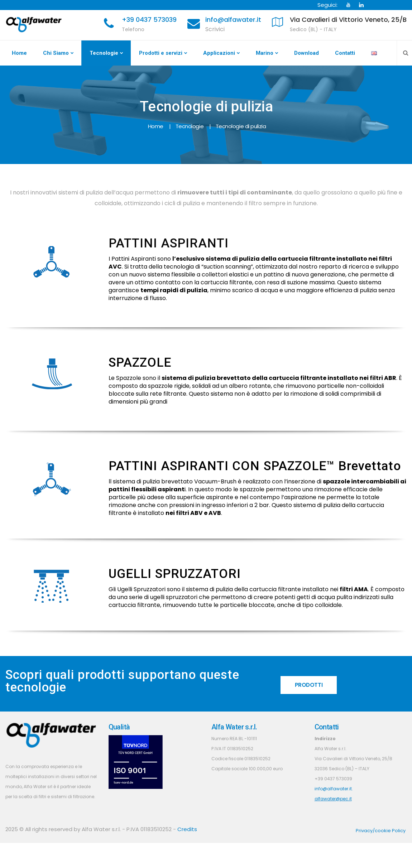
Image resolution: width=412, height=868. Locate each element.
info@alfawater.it (233, 20)
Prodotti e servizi (161, 53)
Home (19, 53)
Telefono (133, 29)
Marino (265, 53)
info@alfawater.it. (334, 789)
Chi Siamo (56, 53)
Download (306, 53)
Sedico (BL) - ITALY (313, 29)
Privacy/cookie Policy (381, 831)
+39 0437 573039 (149, 20)
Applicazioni (219, 53)
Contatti (345, 53)
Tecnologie (104, 53)
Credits (187, 829)
